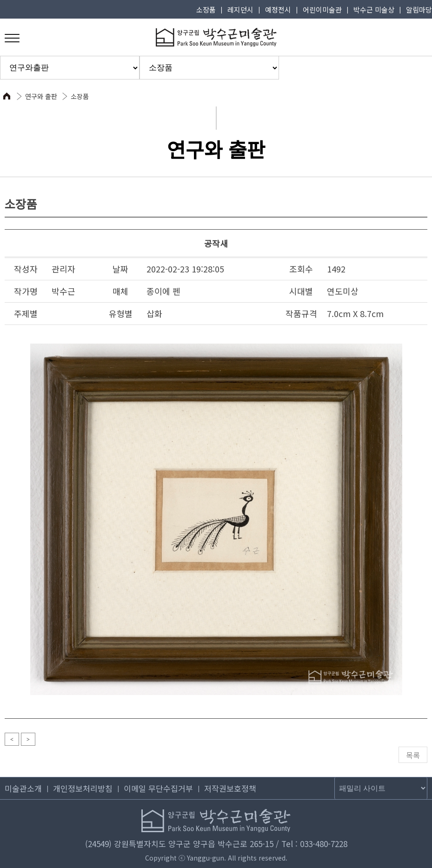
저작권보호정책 (230, 788)
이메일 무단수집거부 (158, 788)
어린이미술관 (322, 10)
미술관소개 (23, 788)
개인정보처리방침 (83, 788)
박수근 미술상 (374, 10)
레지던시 (240, 10)
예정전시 (278, 10)
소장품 (206, 10)
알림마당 (419, 10)
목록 (413, 755)
